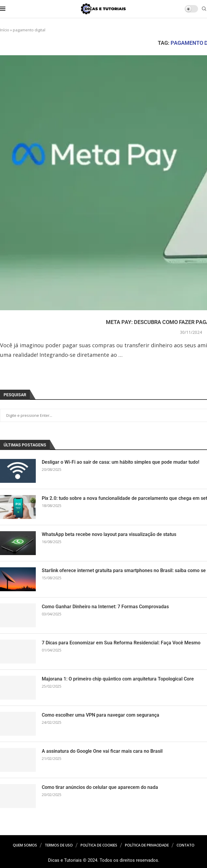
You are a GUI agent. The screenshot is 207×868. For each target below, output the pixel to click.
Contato (186, 845)
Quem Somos (25, 845)
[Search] (204, 9)
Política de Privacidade (147, 845)
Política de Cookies (99, 845)
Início (5, 30)
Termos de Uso (59, 845)
